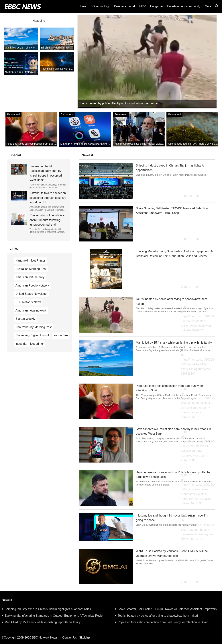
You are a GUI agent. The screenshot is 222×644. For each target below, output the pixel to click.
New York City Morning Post (34, 327)
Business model (124, 6)
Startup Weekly (25, 319)
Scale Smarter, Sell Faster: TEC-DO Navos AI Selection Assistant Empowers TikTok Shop (166, 610)
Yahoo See (61, 335)
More (208, 6)
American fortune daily (30, 277)
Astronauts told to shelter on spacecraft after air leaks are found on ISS (48, 198)
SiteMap (85, 638)
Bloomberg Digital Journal (32, 335)
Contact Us (69, 638)
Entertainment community (184, 6)
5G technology (100, 6)
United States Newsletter (32, 294)
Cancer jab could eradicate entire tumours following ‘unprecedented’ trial (47, 220)
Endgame (157, 6)
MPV (143, 6)
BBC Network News (28, 302)
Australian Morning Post (31, 269)
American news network (31, 311)
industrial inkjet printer (30, 344)
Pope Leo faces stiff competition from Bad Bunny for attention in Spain (162, 622)
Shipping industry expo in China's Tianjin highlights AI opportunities (46, 609)
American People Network (32, 286)
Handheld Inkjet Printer (30, 261)
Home (82, 6)
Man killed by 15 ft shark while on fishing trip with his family (174, 343)
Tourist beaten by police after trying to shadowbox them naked (156, 616)
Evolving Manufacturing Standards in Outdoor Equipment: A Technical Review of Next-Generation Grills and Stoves (53, 617)
